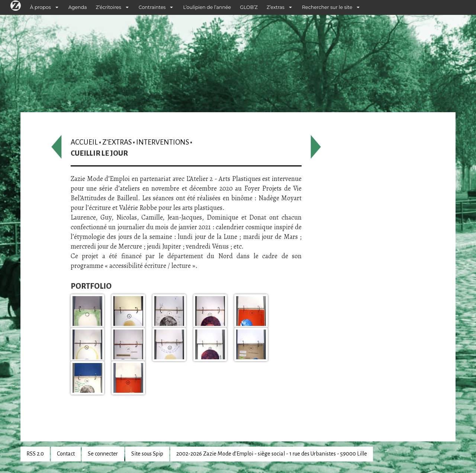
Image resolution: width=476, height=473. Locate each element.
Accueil (84, 142)
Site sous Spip (147, 454)
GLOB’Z (249, 7)
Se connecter (103, 454)
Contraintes (152, 7)
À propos (41, 7)
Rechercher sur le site (327, 7)
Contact (66, 454)
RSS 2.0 (35, 454)
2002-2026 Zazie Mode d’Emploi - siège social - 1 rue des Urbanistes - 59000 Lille (272, 454)
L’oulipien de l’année (207, 7)
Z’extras (276, 7)
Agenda (78, 7)
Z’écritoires (109, 7)
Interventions (163, 142)
